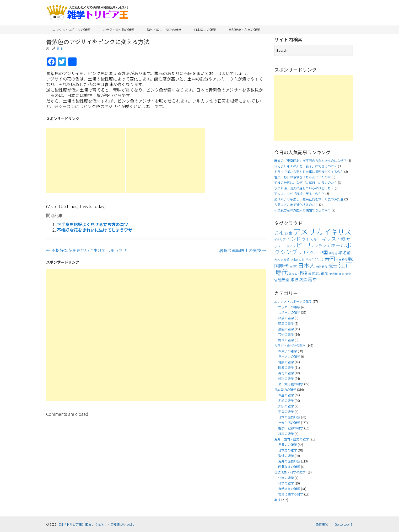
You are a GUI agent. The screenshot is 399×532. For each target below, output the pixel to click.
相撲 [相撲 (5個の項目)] (303, 273)
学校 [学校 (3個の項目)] (308, 260)
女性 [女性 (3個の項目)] (302, 260)
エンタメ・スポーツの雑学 (71, 30)
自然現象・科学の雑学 (244, 30)
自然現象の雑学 (289, 489)
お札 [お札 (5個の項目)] (279, 233)
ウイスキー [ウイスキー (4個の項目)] (311, 239)
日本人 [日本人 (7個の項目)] (306, 265)
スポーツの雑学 (289, 312)
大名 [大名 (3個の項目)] (277, 260)
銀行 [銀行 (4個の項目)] (294, 280)
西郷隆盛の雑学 (289, 467)
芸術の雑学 (286, 334)
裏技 (60, 49)
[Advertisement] (85, 161)
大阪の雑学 (286, 406)
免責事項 (322, 524)
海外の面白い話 (289, 461)
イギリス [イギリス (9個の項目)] (338, 232)
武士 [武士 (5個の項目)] (333, 266)
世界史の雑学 (288, 445)
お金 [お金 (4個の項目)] (288, 233)
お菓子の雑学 (288, 351)
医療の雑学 (286, 367)
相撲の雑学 (286, 318)
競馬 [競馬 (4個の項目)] (316, 273)
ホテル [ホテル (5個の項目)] (338, 245)
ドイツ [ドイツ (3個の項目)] (291, 246)
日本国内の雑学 (205, 30)
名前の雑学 (286, 400)
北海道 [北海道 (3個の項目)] (333, 253)
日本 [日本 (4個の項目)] (293, 266)
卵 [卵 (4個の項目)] (340, 252)
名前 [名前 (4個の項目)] (347, 252)
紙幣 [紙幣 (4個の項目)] (325, 273)
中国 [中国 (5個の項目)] (323, 252)
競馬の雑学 (286, 323)
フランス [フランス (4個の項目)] (322, 246)
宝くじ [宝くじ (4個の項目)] (318, 259)
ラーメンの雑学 (289, 356)
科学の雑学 (286, 483)
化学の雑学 (286, 478)
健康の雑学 (286, 362)
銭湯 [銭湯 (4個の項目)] (303, 280)
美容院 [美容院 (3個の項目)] (334, 274)
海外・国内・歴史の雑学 (164, 30)
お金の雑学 (286, 395)
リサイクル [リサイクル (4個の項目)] (308, 252)
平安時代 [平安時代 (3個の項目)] (342, 260)
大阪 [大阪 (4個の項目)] (294, 259)
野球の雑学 (286, 340)
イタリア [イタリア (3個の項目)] (280, 239)
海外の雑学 (286, 456)
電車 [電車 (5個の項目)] (312, 279)
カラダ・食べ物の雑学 (118, 30)
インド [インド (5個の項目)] (294, 239)
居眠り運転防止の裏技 (243, 250)
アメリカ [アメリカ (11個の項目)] (308, 231)
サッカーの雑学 (289, 307)
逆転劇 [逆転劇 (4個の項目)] (284, 280)
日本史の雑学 (288, 450)
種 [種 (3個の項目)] (310, 274)
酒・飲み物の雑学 (291, 384)
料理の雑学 (286, 378)
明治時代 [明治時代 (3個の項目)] (322, 267)
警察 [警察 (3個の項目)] (342, 274)
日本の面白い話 (289, 417)
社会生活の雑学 (289, 422)
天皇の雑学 (286, 411)
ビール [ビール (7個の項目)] (305, 245)
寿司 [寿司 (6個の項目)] (330, 258)
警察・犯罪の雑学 (291, 428)
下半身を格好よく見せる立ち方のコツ (93, 224)
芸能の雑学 (286, 329)
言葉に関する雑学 (291, 494)
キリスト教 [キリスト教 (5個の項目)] (334, 239)
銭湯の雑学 (286, 433)
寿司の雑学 (286, 373)
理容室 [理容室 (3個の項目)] (293, 274)
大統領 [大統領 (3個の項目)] (285, 260)
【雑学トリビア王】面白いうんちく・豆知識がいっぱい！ (98, 524)
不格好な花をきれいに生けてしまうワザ (95, 230)
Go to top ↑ (344, 524)
